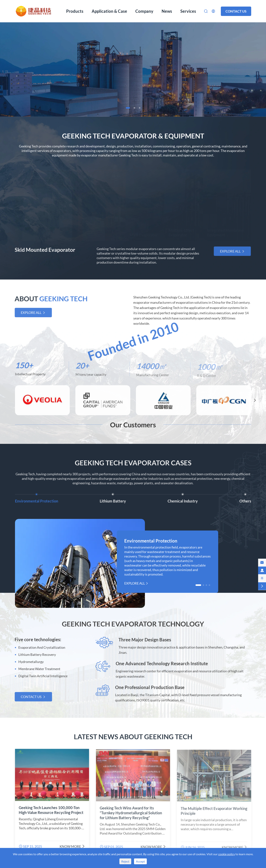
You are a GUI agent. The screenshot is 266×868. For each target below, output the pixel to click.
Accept (140, 861)
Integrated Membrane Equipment (226, 230)
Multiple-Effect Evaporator (181, 230)
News (167, 11)
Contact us (236, 11)
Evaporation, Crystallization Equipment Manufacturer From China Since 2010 (133, 59)
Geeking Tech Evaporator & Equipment (133, 136)
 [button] (255, 401)
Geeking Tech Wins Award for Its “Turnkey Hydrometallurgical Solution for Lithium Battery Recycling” (131, 815)
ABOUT (50, 299)
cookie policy (227, 854)
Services (188, 11)
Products (75, 11)
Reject (125, 861)
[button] (128, 108)
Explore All (231, 251)
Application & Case (109, 11)
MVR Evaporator (144, 232)
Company (144, 11)
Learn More (133, 85)
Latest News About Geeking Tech (133, 735)
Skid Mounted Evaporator (44, 250)
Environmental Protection (151, 541)
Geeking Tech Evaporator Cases (133, 461)
